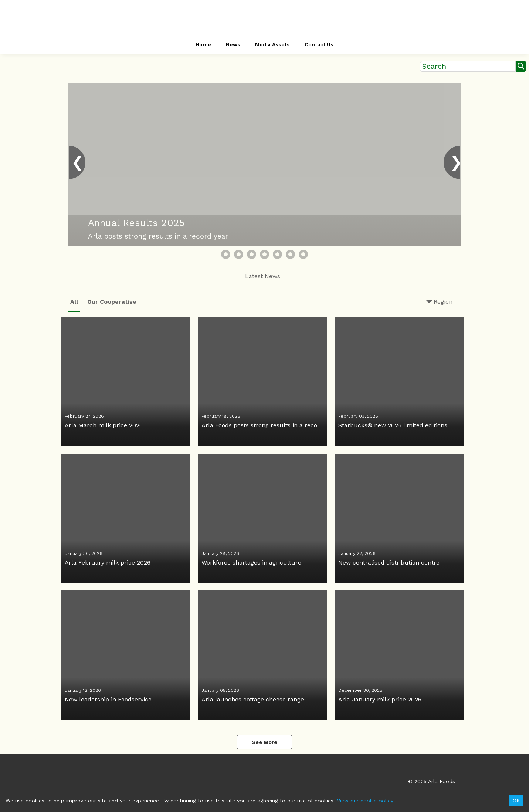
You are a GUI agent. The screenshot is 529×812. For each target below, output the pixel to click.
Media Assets (272, 44)
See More (264, 742)
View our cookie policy (365, 801)
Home (203, 44)
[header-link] (265, 18)
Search (434, 66)
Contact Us (319, 44)
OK (516, 801)
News (233, 44)
